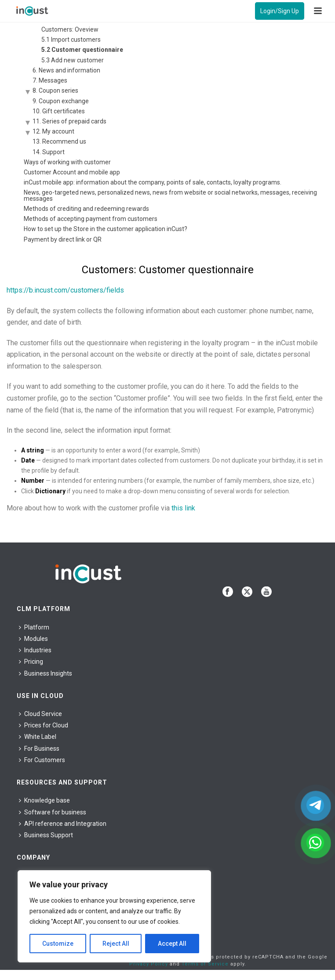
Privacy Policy (149, 964)
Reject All (116, 944)
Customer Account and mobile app (72, 172)
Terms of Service (205, 964)
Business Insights (46, 673)
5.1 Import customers (71, 40)
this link (183, 508)
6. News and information (66, 70)
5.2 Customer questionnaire (82, 50)
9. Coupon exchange (61, 101)
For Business (39, 749)
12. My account (53, 131)
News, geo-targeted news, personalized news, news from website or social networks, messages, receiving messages (170, 195)
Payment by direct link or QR (63, 239)
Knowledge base (44, 800)
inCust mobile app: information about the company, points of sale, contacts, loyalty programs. (153, 182)
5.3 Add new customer (73, 60)
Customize (58, 944)
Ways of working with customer (67, 162)
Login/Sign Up (280, 11)
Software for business (53, 812)
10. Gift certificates (59, 111)
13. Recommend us (59, 141)
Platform (34, 627)
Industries (35, 650)
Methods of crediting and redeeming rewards (86, 209)
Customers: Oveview (70, 29)
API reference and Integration (63, 824)
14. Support (49, 152)
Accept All (172, 944)
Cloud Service (40, 714)
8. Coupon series (55, 90)
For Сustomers (42, 760)
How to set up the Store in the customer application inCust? (106, 229)
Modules (33, 639)
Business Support (46, 835)
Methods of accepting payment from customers (91, 219)
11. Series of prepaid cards (69, 121)
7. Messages (50, 80)
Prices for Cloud (44, 725)
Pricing (31, 662)
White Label (38, 737)
